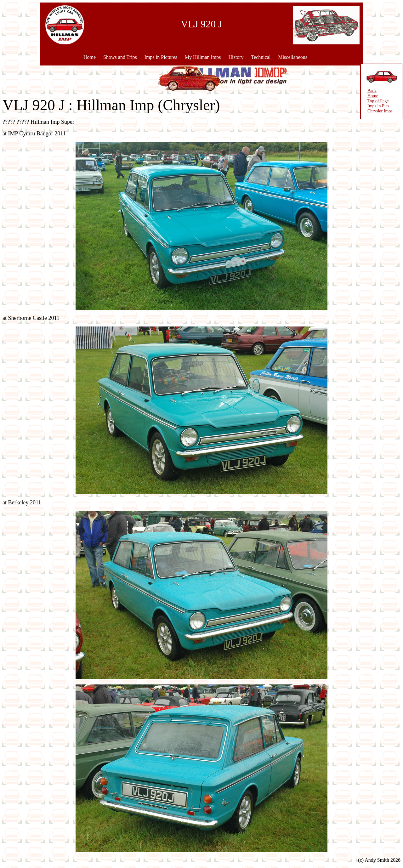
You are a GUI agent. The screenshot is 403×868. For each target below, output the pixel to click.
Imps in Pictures (161, 57)
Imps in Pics (378, 106)
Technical (261, 57)
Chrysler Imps (380, 111)
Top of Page (378, 101)
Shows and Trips (120, 57)
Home (90, 57)
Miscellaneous (292, 57)
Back (372, 91)
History (236, 57)
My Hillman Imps (203, 57)
